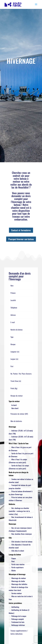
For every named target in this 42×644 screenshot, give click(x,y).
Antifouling (14, 607)
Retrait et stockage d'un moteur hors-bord (18, 589)
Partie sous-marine (17, 564)
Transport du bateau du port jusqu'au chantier (20, 487)
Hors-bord (14, 408)
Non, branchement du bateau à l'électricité (21, 519)
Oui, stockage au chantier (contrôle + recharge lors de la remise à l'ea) (19, 511)
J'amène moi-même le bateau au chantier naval (21, 481)
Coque (12, 558)
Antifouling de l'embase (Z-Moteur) (19, 611)
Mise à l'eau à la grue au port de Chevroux (20, 449)
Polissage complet (16, 619)
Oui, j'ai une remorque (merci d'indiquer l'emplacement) (20, 529)
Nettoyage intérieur (17, 625)
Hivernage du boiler (17, 581)
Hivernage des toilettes (18, 584)
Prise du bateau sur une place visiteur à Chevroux (20, 499)
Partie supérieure (16, 567)
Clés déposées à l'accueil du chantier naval (20, 546)
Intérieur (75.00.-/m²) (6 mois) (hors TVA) (21, 432)
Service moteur (15, 593)
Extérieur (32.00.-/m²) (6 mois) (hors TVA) (21, 438)
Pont (12, 561)
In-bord (13, 405)
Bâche (12, 570)
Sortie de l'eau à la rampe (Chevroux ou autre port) (19, 467)
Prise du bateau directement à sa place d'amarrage (21, 493)
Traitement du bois (17, 622)
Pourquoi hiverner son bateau (21, 239)
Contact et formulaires (21, 230)
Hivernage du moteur (17, 578)
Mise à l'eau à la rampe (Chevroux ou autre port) (18, 461)
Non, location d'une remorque (20, 534)
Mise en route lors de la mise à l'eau (21, 598)
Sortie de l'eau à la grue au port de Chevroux (21, 455)
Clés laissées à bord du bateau (21, 542)
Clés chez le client (16, 551)
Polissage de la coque (17, 616)
